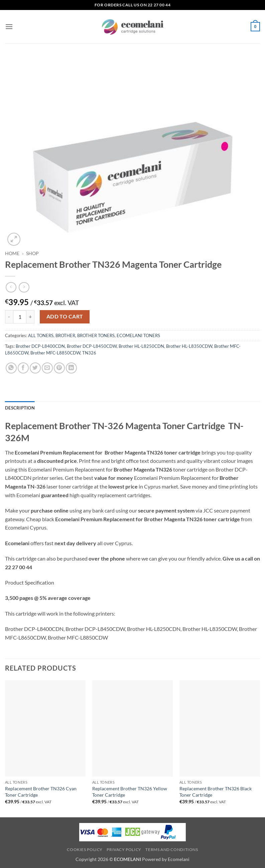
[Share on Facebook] (23, 368)
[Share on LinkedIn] (71, 368)
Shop (32, 253)
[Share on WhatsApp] (11, 368)
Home (12, 253)
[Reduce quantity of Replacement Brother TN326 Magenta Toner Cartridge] (9, 317)
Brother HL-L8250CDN (141, 346)
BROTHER (65, 335)
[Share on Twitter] (35, 368)
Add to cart (65, 316)
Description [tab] (20, 408)
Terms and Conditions (172, 849)
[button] (9, 27)
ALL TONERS (41, 335)
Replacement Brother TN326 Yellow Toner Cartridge (130, 792)
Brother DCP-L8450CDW (92, 346)
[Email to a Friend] (47, 368)
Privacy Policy (124, 849)
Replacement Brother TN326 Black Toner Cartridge (216, 792)
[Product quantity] (20, 317)
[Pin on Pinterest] (59, 368)
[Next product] (11, 287)
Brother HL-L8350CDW (189, 346)
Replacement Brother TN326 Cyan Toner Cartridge (41, 792)
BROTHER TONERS (96, 335)
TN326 (89, 353)
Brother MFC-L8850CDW (55, 353)
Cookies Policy (85, 849)
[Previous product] (24, 287)
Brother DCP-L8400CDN (40, 346)
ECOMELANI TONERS (138, 335)
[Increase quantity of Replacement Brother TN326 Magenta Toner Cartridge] (30, 317)
